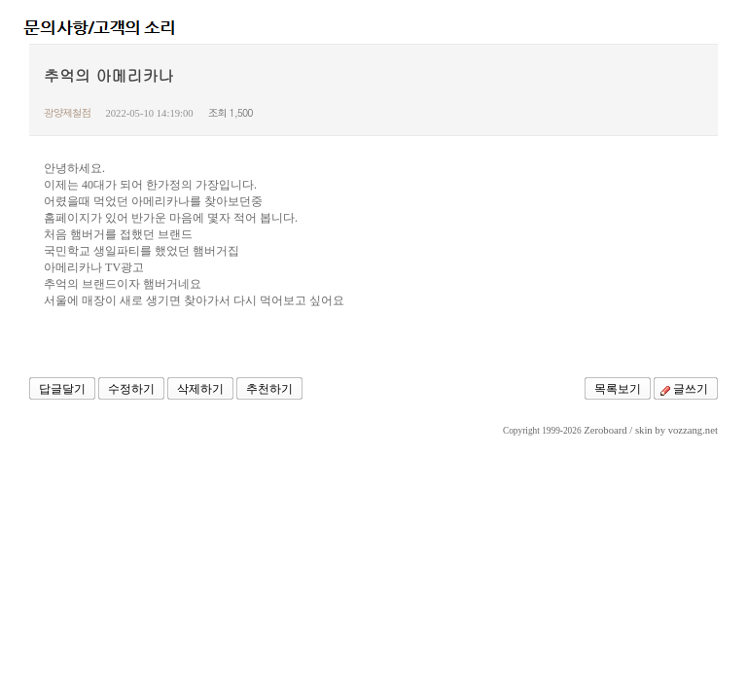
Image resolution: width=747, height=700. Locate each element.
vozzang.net (693, 430)
